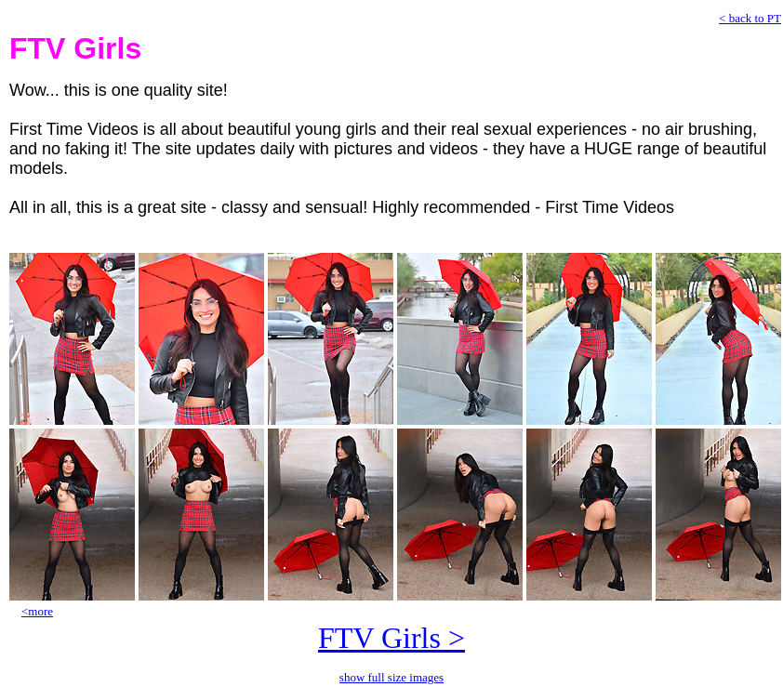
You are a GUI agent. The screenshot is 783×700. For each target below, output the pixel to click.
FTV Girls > (391, 638)
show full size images (391, 677)
